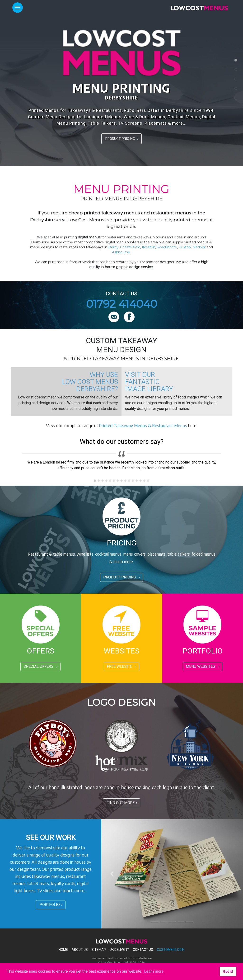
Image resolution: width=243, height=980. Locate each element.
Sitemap (99, 950)
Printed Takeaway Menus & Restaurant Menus (143, 425)
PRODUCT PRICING (122, 139)
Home (63, 950)
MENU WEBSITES (203, 666)
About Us (80, 950)
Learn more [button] (154, 971)
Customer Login (171, 950)
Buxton (185, 247)
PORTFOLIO (51, 905)
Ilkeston (149, 247)
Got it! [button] (228, 971)
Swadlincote (167, 247)
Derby (113, 247)
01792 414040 (122, 304)
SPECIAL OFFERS (40, 666)
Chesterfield (130, 247)
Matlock (199, 247)
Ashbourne (121, 252)
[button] (112, 874)
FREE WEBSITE (121, 666)
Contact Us (143, 950)
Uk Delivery (119, 950)
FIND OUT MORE (122, 803)
